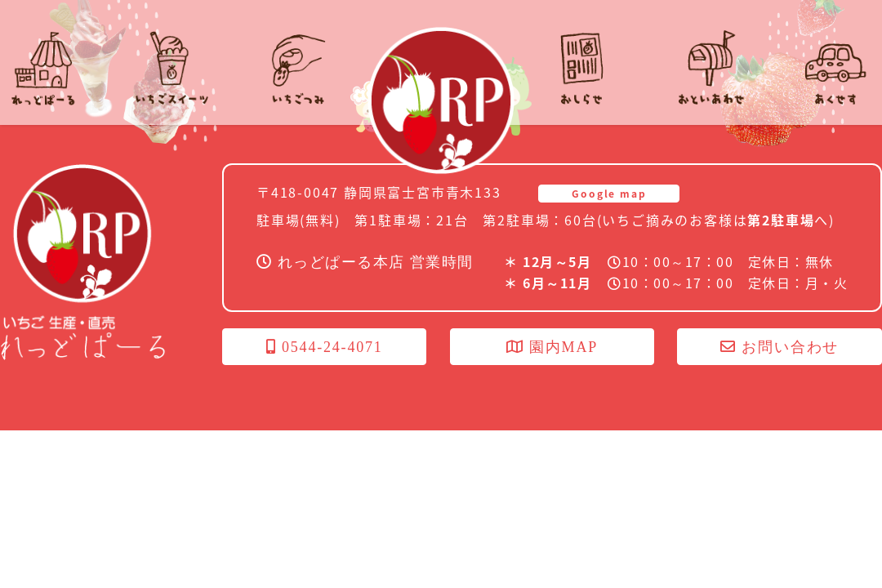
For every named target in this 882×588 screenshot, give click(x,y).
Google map (609, 194)
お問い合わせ (780, 347)
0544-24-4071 (325, 347)
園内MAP (552, 347)
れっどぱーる (441, 100)
